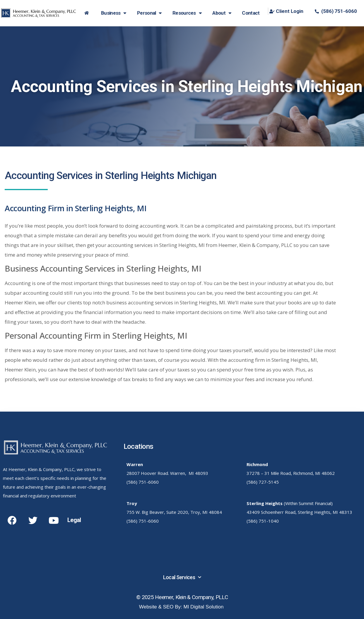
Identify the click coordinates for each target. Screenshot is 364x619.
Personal (149, 13)
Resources (187, 13)
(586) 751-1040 (263, 521)
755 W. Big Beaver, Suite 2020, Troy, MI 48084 (174, 512)
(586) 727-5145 (263, 482)
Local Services (182, 578)
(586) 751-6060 (143, 482)
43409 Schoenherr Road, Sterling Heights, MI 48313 (299, 512)
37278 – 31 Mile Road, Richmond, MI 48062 (291, 473)
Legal (74, 520)
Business (114, 13)
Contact (251, 13)
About (222, 13)
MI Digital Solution (204, 607)
